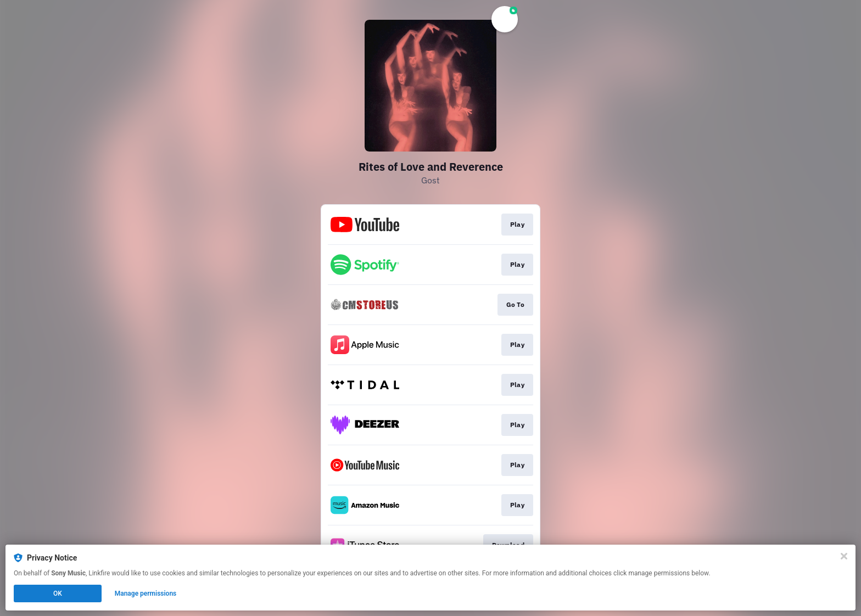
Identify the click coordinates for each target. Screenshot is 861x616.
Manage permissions (146, 593)
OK (58, 593)
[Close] (844, 556)
